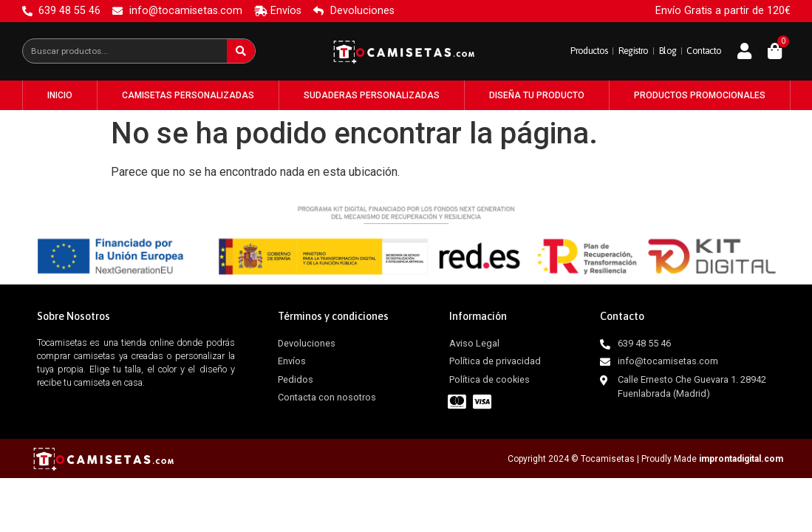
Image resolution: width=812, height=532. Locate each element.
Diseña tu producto (537, 95)
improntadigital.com (741, 459)
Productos (563, 51)
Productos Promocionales (700, 95)
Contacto (700, 51)
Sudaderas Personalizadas (372, 95)
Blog (657, 51)
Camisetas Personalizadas (188, 95)
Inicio (60, 95)
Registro (616, 51)
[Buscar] (240, 51)
